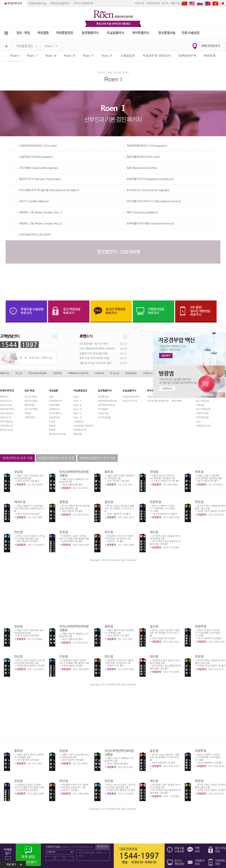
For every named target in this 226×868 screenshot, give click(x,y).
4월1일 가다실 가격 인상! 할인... (97, 363)
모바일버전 (131, 373)
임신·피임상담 (203, 401)
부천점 (199, 502)
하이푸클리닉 (141, 33)
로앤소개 (139, 3)
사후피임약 (30, 418)
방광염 (52, 430)
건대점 (154, 472)
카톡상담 (200, 405)
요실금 (52, 422)
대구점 (154, 532)
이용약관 (57, 373)
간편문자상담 (202, 413)
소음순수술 (103, 413)
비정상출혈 (54, 405)
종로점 (109, 472)
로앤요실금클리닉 (60, 3)
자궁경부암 (54, 418)
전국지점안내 (6, 422)
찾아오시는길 (6, 430)
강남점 (18, 472)
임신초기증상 (31, 397)
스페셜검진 (128, 56)
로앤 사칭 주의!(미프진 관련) (95, 358)
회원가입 (175, 3)
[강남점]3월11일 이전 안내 (94, 344)
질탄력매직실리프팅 (108, 401)
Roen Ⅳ (70, 56)
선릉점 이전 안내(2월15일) (94, 354)
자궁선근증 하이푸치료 (158, 401)
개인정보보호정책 (37, 373)
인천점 (64, 532)
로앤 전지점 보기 (211, 46)
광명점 (64, 502)
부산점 (109, 532)
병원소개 (4, 397)
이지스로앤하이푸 (84, 3)
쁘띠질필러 (103, 409)
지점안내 (99, 373)
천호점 (199, 472)
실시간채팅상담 (203, 409)
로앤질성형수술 (37, 3)
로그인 (165, 3)
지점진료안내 (153, 3)
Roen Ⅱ (32, 56)
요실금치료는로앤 (131, 397)
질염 (51, 397)
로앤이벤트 (177, 401)
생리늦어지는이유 (57, 434)
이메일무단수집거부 (78, 373)
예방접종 (210, 56)
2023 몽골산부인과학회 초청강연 (97, 349)
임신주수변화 (31, 409)
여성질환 (43, 33)
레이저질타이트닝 (106, 405)
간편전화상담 (202, 418)
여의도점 (20, 502)
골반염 (52, 426)
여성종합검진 (65, 33)
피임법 (28, 413)
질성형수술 (103, 397)
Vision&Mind (7, 413)
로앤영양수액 (187, 56)
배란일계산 (30, 405)
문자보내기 (102, 847)
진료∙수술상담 (190, 33)
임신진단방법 (31, 401)
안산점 (18, 532)
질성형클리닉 (90, 33)
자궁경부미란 (55, 401)
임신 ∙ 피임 (23, 33)
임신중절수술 (167, 33)
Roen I (51, 46)
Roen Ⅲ (51, 56)
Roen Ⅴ (88, 56)
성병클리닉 (54, 409)
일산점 (109, 502)
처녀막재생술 (104, 418)
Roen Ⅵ (107, 56)
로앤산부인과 (15, 3)
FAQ (198, 422)
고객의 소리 (149, 373)
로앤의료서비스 (7, 409)
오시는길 (114, 373)
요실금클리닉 (116, 33)
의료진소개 (5, 418)
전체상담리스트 (203, 426)
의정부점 (155, 502)
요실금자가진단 (130, 401)
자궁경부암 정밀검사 (157, 56)
